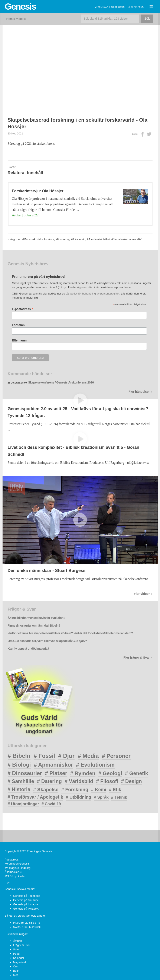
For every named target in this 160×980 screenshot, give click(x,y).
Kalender (19, 958)
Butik (16, 971)
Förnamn (18, 325)
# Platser (56, 773)
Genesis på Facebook (27, 896)
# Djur (67, 756)
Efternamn (19, 340)
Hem (10, 19)
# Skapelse (46, 789)
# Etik (115, 790)
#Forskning (63, 239)
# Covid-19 (51, 804)
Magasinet (20, 962)
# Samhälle (21, 781)
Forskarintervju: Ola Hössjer (38, 191)
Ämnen (18, 941)
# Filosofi (107, 781)
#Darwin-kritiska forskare (38, 239)
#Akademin (78, 239)
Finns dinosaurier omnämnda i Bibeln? (34, 626)
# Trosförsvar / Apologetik (35, 797)
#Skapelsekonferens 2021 (127, 239)
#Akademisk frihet (98, 239)
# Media (88, 756)
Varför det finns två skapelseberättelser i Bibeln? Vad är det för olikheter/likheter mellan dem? (70, 633)
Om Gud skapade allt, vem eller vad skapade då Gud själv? (47, 641)
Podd (16, 954)
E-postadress (23, 309)
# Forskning (75, 790)
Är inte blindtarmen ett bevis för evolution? (36, 618)
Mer (16, 975)
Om (15, 966)
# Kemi (99, 790)
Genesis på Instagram (27, 904)
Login (7, 883)
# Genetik (137, 773)
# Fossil (44, 756)
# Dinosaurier (25, 773)
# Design (131, 781)
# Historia (19, 789)
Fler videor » (143, 594)
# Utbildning (79, 797)
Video (20, 19)
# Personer (116, 756)
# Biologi (19, 765)
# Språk (101, 797)
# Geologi (110, 773)
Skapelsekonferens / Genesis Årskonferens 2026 (61, 382)
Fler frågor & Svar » (138, 658)
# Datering (49, 781)
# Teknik (119, 797)
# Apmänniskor (53, 765)
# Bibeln (19, 756)
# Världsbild (79, 781)
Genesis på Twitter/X (26, 909)
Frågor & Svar (22, 945)
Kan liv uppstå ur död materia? (28, 649)
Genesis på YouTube (26, 900)
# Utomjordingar (23, 804)
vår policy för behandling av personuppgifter (93, 294)
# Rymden (83, 773)
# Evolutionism (95, 765)
